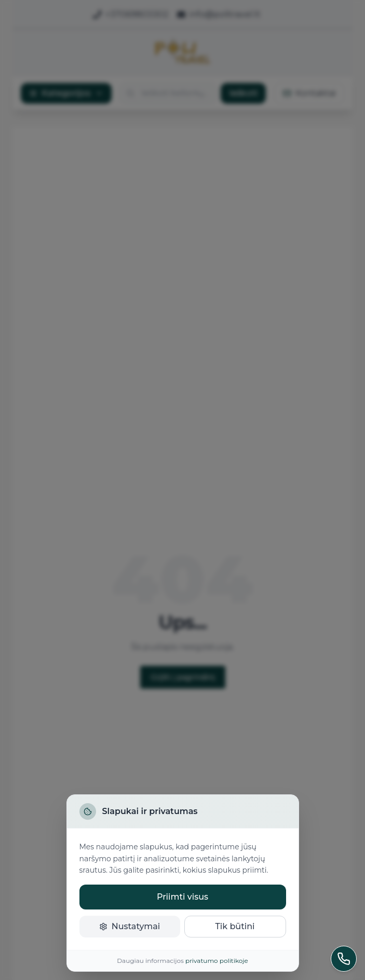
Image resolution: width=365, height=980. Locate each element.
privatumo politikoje (217, 961)
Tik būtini (235, 926)
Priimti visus (182, 897)
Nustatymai (130, 926)
